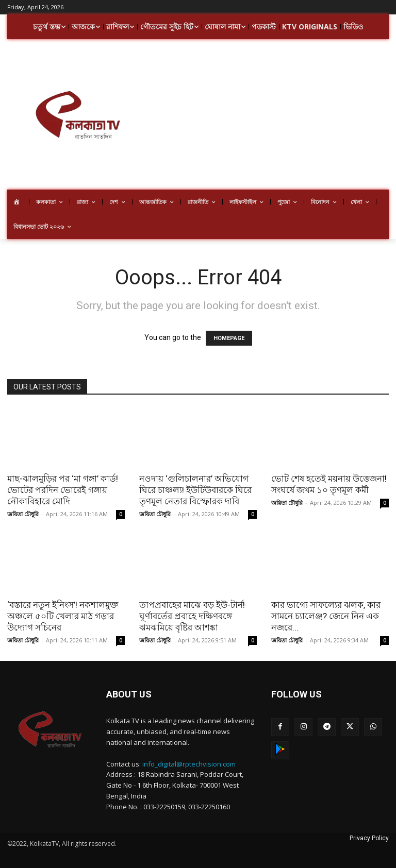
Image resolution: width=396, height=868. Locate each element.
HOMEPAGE (229, 338)
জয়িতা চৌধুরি (23, 514)
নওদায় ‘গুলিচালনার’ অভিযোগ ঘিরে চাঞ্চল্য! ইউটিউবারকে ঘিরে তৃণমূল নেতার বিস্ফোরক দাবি (195, 490)
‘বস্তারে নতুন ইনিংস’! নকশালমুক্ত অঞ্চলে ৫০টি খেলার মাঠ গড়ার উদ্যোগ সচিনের (63, 616)
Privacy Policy (369, 838)
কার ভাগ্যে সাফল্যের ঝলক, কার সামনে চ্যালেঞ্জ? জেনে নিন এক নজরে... (326, 616)
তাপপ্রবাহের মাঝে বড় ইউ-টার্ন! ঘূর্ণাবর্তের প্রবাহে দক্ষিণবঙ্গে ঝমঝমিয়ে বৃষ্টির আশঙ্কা (192, 616)
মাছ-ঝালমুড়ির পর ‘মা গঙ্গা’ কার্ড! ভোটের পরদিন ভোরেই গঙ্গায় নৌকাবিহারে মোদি (63, 490)
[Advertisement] (272, 116)
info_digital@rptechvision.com (189, 764)
